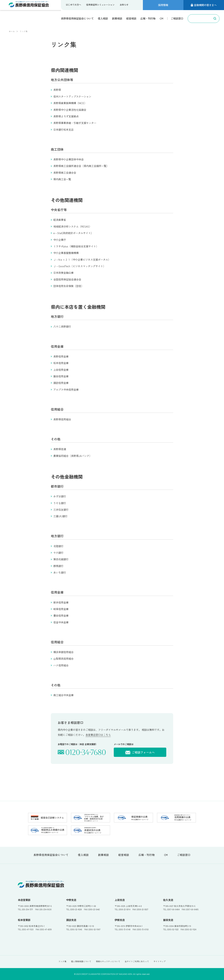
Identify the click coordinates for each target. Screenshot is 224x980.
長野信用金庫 (61, 356)
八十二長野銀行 (62, 326)
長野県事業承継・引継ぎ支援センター (75, 123)
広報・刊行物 (148, 18)
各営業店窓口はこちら (98, 735)
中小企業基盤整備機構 (66, 253)
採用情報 (163, 5)
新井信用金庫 (61, 602)
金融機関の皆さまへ (204, 5)
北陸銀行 (58, 546)
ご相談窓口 (177, 18)
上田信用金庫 (61, 370)
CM (161, 18)
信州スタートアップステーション (72, 96)
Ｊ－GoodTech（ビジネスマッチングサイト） (79, 266)
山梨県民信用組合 (63, 658)
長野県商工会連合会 (65, 173)
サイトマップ (160, 961)
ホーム (12, 31)
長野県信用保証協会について (77, 18)
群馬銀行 (58, 566)
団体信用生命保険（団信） (68, 286)
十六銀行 (58, 553)
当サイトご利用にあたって (137, 961)
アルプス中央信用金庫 (66, 389)
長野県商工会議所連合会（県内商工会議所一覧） (81, 166)
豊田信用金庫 (61, 615)
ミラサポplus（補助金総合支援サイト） (76, 246)
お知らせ (124, 5)
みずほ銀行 (60, 496)
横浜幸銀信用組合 (63, 652)
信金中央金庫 (61, 622)
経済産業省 (60, 220)
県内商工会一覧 (62, 179)
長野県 (57, 90)
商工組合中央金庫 (63, 695)
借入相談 (103, 18)
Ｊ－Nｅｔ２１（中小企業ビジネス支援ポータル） (82, 259)
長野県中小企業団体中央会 (68, 159)
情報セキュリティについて (108, 961)
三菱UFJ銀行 (60, 516)
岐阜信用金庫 (61, 609)
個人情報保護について (81, 961)
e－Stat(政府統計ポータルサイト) (72, 233)
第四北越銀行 (61, 559)
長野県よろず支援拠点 (66, 116)
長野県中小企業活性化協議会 (70, 110)
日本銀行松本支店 (63, 129)
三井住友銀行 (61, 510)
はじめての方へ (73, 5)
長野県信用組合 (62, 419)
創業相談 (117, 18)
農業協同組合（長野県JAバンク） (73, 456)
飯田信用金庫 (61, 376)
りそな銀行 (60, 503)
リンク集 (62, 961)
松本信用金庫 (61, 363)
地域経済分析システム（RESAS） (72, 226)
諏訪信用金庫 (61, 383)
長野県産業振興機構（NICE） (70, 103)
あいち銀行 (60, 572)
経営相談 (131, 18)
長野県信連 (60, 449)
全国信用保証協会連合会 (67, 279)
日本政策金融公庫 (63, 273)
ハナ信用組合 (61, 665)
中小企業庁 (60, 240)
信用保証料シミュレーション (100, 5)
